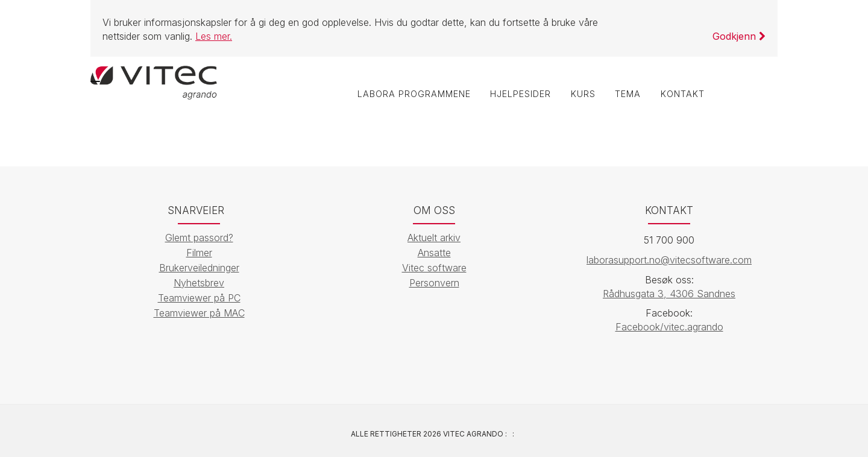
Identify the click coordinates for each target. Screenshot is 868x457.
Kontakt (682, 94)
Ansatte (434, 253)
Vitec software (434, 268)
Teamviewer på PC (199, 298)
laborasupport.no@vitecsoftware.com (669, 260)
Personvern (434, 283)
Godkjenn (739, 36)
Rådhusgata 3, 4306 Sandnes (669, 294)
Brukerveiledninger (199, 268)
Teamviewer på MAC (199, 313)
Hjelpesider (517, 94)
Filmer (199, 253)
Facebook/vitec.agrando (669, 327)
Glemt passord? (199, 238)
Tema (627, 94)
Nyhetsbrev (199, 283)
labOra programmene (410, 94)
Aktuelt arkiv (434, 238)
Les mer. (214, 36)
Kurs (581, 94)
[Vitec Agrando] (154, 81)
